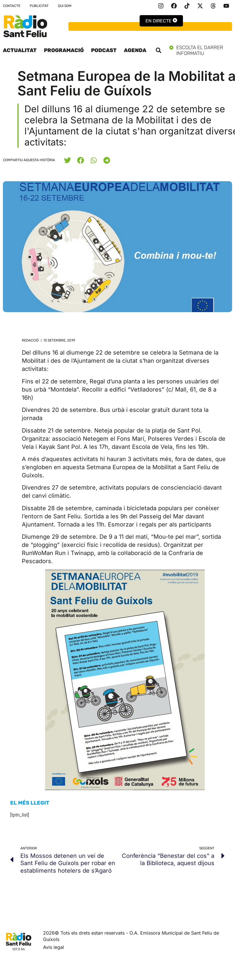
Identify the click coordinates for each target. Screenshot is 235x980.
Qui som (65, 6)
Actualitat (20, 50)
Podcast (104, 50)
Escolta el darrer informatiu (201, 50)
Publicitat (39, 6)
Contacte (12, 6)
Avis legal (54, 947)
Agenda (135, 50)
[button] (159, 50)
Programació (64, 50)
